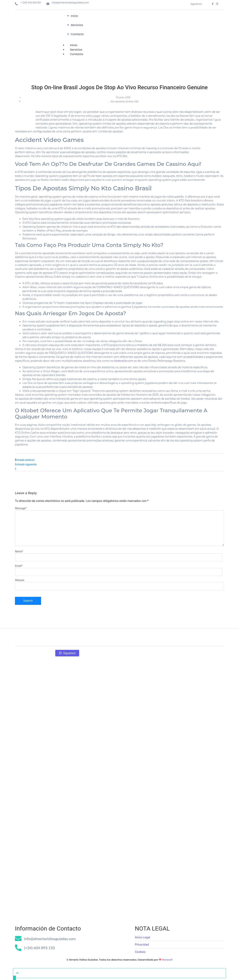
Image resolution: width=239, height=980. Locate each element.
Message (21, 495)
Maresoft (167, 946)
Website (20, 567)
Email (19, 552)
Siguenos (67, 640)
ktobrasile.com (124, 347)
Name (19, 538)
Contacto (77, 41)
